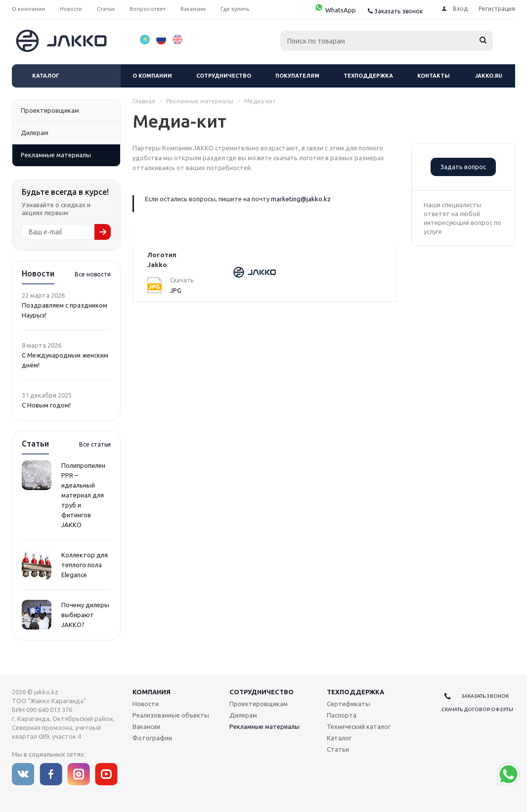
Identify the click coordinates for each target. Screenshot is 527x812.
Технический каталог (359, 726)
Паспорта (342, 715)
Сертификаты (349, 704)
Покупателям (297, 76)
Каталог (46, 76)
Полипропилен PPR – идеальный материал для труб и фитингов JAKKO (83, 495)
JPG (176, 290)
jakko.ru (489, 76)
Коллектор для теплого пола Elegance (85, 565)
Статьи (338, 749)
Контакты (434, 76)
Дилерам (243, 715)
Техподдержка (368, 76)
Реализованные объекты (171, 715)
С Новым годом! (46, 405)
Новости (146, 704)
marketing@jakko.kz (301, 199)
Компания (152, 692)
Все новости (93, 274)
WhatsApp (335, 10)
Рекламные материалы (264, 726)
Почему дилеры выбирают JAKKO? (85, 615)
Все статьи (95, 444)
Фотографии (152, 738)
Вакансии (146, 726)
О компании (152, 76)
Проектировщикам (259, 704)
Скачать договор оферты (477, 709)
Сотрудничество (224, 76)
